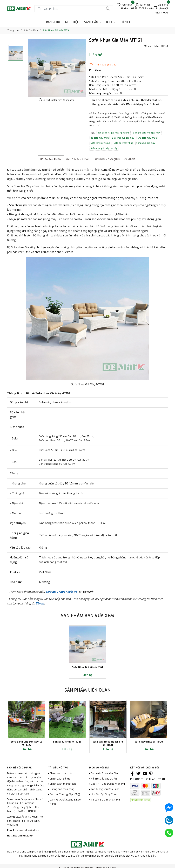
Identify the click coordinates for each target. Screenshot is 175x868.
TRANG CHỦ (52, 22)
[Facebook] (132, 774)
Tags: (93, 133)
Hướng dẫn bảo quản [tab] (107, 159)
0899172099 (25, 836)
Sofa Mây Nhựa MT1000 (149, 742)
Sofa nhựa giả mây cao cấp (104, 148)
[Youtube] (145, 774)
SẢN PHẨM (93, 22)
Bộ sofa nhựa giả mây (123, 138)
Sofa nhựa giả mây (146, 143)
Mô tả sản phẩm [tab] (51, 159)
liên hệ (40, 604)
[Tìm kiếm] (108, 9)
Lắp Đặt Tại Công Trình (104, 794)
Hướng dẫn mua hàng (62, 789)
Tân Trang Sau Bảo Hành (105, 789)
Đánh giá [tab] (130, 159)
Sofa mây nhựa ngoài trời (62, 592)
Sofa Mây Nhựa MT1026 (67, 742)
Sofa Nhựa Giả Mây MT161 (88, 667)
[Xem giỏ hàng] (161, 5)
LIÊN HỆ (126, 22)
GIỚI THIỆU (72, 22)
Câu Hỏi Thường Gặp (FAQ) (65, 794)
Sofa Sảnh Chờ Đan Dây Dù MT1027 (27, 743)
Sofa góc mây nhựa (123, 143)
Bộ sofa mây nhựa (100, 138)
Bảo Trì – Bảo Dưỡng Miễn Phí (108, 784)
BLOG (111, 22)
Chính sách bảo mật (61, 773)
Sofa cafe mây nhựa (100, 143)
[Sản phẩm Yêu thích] (125, 5)
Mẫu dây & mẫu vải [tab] (77, 159)
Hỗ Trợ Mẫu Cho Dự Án (104, 779)
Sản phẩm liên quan (87, 690)
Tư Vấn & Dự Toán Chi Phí (105, 800)
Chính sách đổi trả (60, 779)
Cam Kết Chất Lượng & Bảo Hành (65, 802)
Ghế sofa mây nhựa (147, 138)
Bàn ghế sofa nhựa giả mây (147, 133)
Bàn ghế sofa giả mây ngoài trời (114, 133)
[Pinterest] (151, 774)
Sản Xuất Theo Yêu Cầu (104, 773)
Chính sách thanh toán (63, 784)
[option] (57, 68)
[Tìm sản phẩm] (74, 9)
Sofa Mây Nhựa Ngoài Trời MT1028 (108, 743)
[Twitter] (138, 774)
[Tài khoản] (143, 5)
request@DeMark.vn (27, 830)
